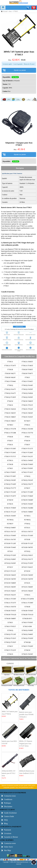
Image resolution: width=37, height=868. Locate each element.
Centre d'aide (9, 816)
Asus (10, 11)
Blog (6, 823)
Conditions (8, 799)
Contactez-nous (10, 796)
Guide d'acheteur (10, 813)
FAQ (6, 820)
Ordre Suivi (8, 847)
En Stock (15, 77)
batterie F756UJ (12, 212)
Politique (7, 803)
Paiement (7, 830)
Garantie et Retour (11, 837)
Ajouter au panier (20, 70)
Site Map (7, 850)
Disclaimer (8, 806)
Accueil (5, 11)
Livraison (8, 833)
